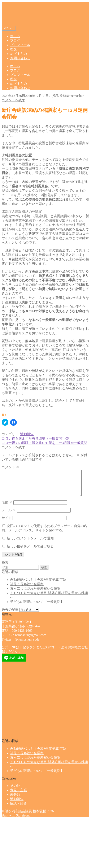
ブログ (15, 40)
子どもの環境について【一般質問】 (37, 607)
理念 (13, 49)
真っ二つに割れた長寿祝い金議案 (35, 594)
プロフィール (20, 45)
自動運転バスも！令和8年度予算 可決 (38, 585)
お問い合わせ (20, 58)
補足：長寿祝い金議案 (27, 589)
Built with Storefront (16, 820)
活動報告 (27, 434)
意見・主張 (18, 795)
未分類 (15, 800)
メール (9, 515)
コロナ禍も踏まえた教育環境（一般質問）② (35, 438)
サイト (7, 523)
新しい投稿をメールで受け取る (30, 551)
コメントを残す (13, 100)
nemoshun (77, 96)
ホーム (15, 36)
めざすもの (18, 54)
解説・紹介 (18, 808)
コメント (10, 467)
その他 (15, 791)
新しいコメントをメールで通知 (30, 543)
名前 (7, 507)
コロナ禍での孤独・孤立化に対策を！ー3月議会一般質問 (44, 443)
